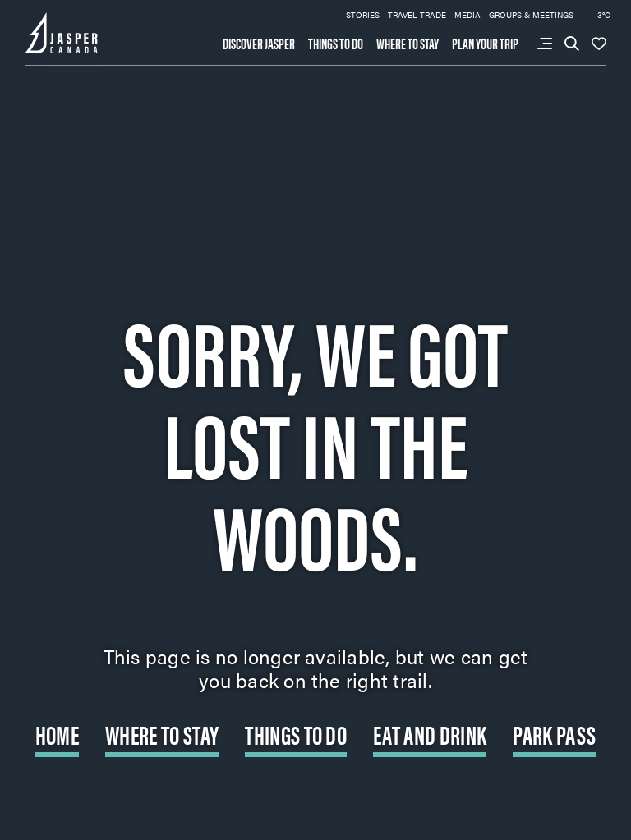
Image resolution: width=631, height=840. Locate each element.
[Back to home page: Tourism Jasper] (62, 31)
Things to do (336, 44)
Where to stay (408, 44)
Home (57, 734)
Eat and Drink (430, 734)
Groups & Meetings (531, 15)
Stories (363, 15)
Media (467, 15)
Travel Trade (417, 15)
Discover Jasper (259, 44)
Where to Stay (162, 734)
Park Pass (554, 734)
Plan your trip (485, 44)
